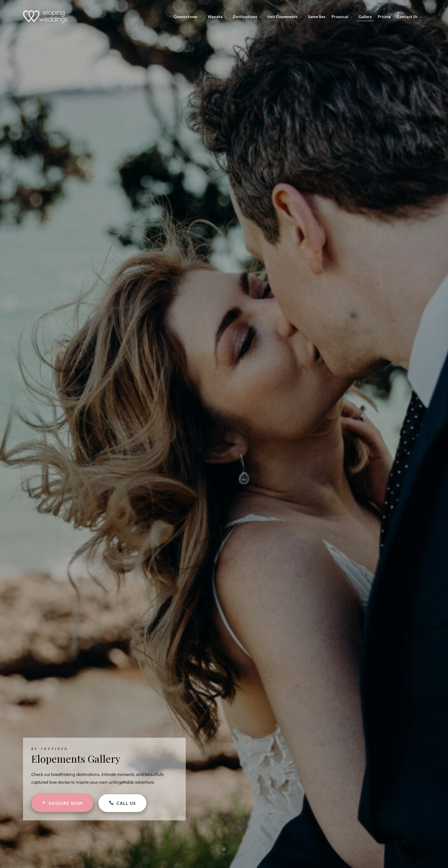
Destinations (247, 16)
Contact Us (409, 16)
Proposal (342, 16)
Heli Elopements (285, 16)
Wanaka (217, 16)
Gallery (365, 16)
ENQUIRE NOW (62, 803)
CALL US (122, 803)
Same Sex (317, 16)
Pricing (384, 16)
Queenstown (188, 16)
